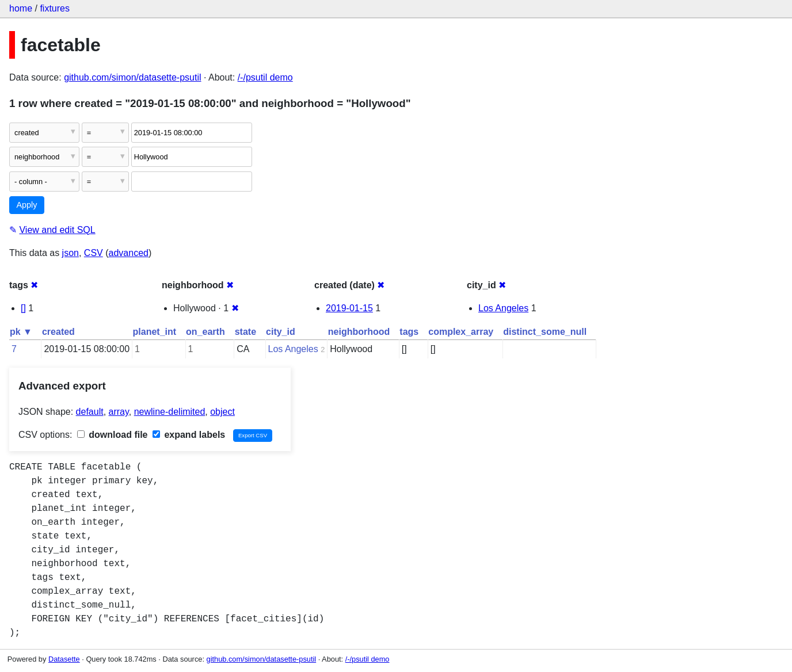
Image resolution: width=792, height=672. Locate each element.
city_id (281, 332)
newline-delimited (170, 412)
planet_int (155, 332)
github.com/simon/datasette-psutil (132, 77)
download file (113, 435)
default (90, 412)
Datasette (64, 659)
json (71, 253)
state (245, 332)
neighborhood (359, 332)
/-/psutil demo (265, 77)
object (222, 412)
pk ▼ (21, 332)
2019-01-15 (349, 308)
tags (409, 332)
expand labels (189, 435)
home (21, 8)
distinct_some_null (545, 332)
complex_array (461, 332)
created (58, 332)
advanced (129, 253)
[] (23, 308)
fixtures (55, 8)
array (119, 412)
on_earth (205, 332)
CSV (94, 253)
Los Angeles (503, 308)
